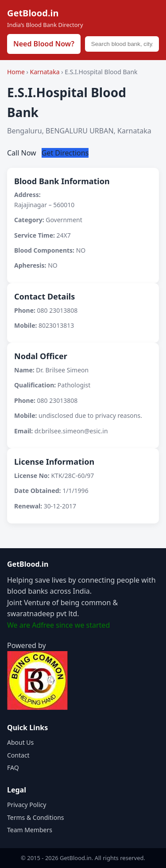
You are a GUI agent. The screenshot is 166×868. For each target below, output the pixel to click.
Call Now (23, 153)
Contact (18, 755)
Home (16, 72)
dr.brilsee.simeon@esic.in (71, 431)
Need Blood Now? (44, 44)
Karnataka (45, 72)
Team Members (30, 830)
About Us (20, 742)
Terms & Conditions (36, 817)
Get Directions (65, 153)
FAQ (13, 768)
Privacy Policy (27, 805)
